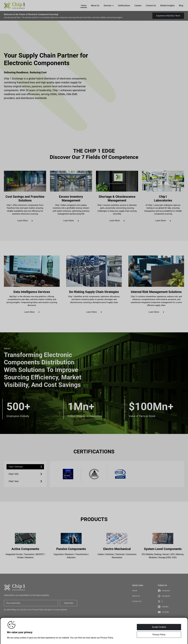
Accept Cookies (159, 627)
